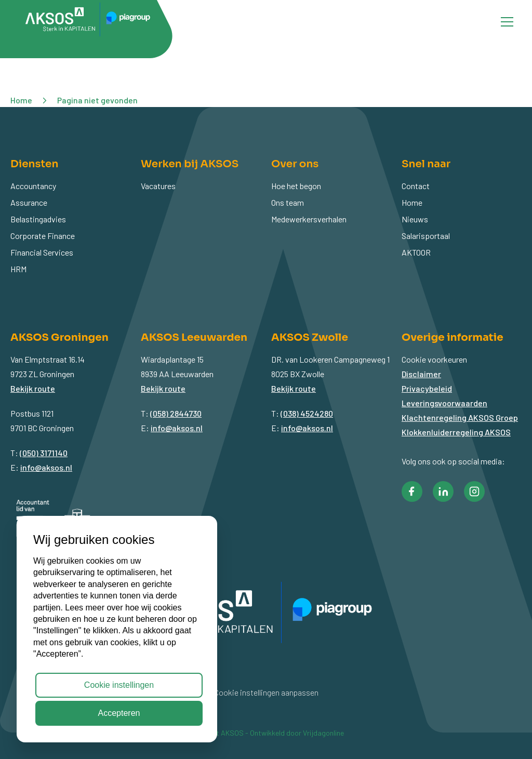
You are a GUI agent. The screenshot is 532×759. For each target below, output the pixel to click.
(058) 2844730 (176, 413)
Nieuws (415, 219)
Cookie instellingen (119, 685)
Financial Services (42, 252)
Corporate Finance (43, 236)
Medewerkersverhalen (309, 219)
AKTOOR (416, 252)
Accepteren (119, 713)
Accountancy (33, 186)
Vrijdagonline (323, 733)
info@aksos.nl (46, 467)
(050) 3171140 (44, 453)
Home (412, 202)
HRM (18, 269)
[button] (412, 491)
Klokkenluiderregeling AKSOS (456, 432)
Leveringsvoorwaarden (444, 403)
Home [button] (21, 100)
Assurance (29, 202)
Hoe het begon (296, 186)
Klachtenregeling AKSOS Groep (460, 417)
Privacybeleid (427, 388)
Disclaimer (421, 374)
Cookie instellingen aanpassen (266, 692)
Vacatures (158, 186)
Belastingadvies (38, 219)
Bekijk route (33, 388)
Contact (416, 186)
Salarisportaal (426, 236)
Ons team (288, 202)
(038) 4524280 (307, 413)
